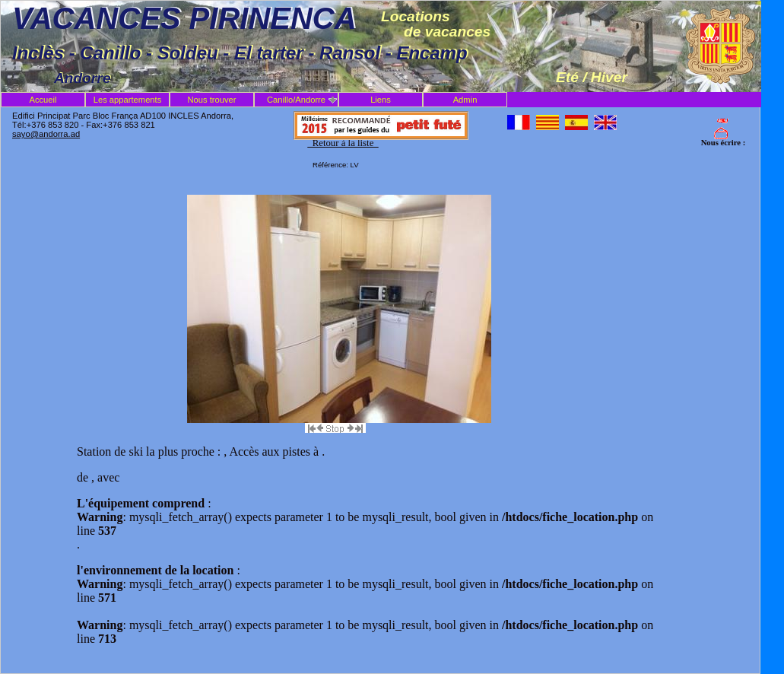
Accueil (43, 100)
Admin (465, 100)
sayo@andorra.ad (46, 134)
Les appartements (128, 100)
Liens (381, 100)
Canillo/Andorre (296, 100)
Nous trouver (211, 100)
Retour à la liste (343, 143)
